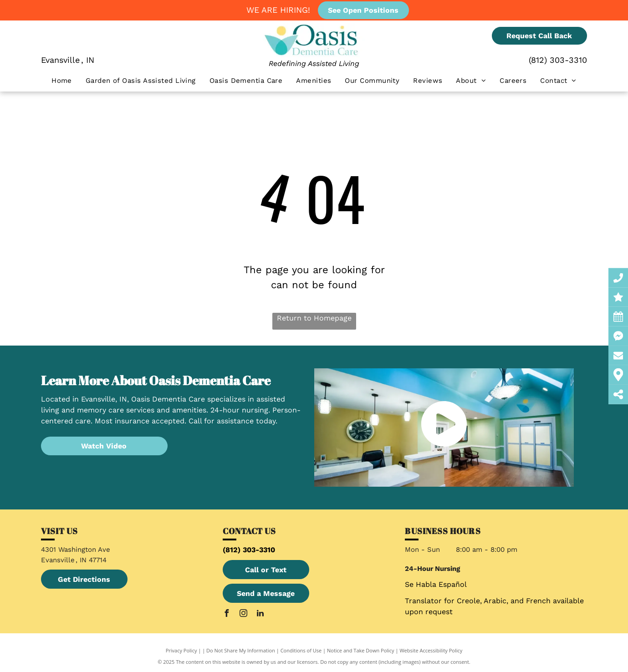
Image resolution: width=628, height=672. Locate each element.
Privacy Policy (181, 650)
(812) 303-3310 (558, 60)
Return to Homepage (314, 318)
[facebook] (226, 614)
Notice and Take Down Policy (361, 650)
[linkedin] (260, 614)
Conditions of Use (301, 650)
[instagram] (243, 614)
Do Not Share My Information (241, 650)
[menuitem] (62, 81)
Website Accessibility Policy (431, 650)
